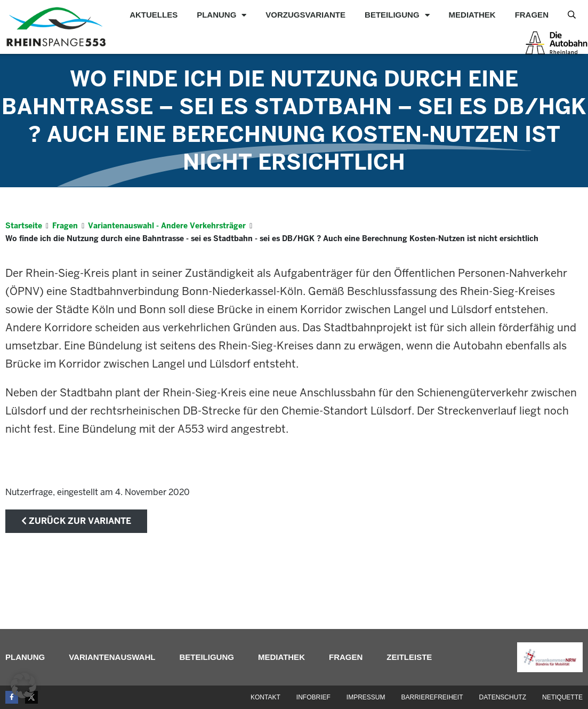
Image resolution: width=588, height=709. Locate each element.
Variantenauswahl (112, 657)
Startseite (24, 226)
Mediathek (472, 15)
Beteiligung (397, 15)
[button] (23, 686)
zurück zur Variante (76, 521)
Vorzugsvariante (305, 15)
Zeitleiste (409, 657)
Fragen (532, 15)
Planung (221, 15)
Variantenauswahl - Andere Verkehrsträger (167, 226)
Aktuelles (154, 15)
